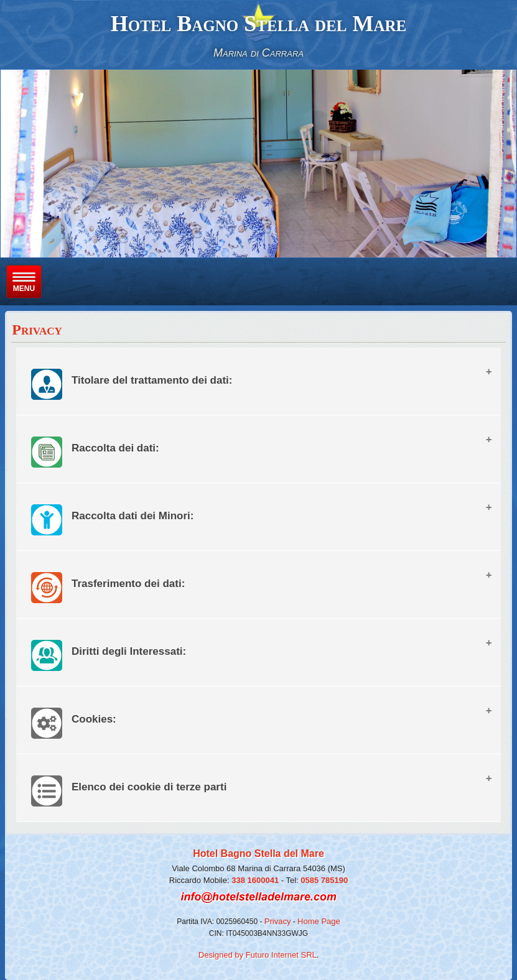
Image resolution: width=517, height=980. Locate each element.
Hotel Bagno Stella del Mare (258, 24)
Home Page (319, 921)
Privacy (278, 921)
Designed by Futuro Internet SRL (258, 955)
